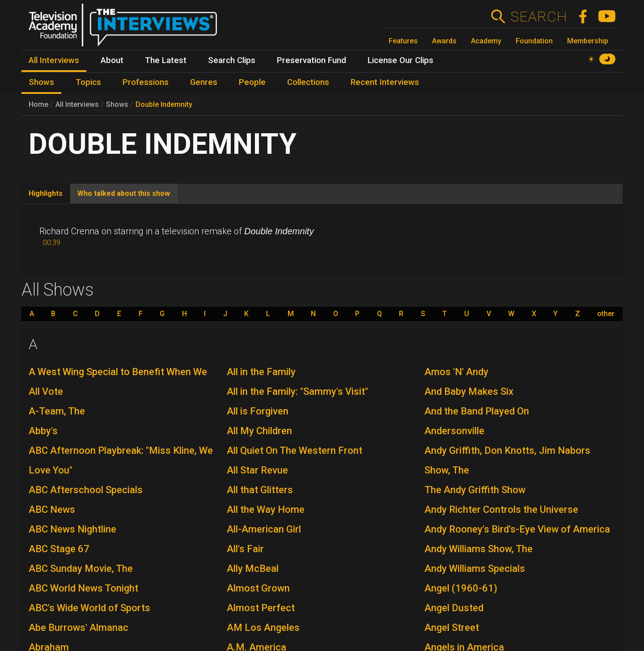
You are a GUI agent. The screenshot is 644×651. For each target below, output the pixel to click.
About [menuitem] (112, 60)
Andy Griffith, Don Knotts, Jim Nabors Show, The (507, 460)
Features (403, 41)
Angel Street (452, 628)
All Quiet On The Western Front (294, 450)
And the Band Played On (477, 411)
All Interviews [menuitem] (54, 60)
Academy (486, 41)
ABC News (52, 509)
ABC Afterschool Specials (86, 490)
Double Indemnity (164, 104)
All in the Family (261, 372)
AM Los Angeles (263, 628)
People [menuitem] (252, 82)
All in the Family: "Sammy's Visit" (297, 391)
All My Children (259, 431)
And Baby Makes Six (469, 391)
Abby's (43, 431)
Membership (588, 41)
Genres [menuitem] (204, 82)
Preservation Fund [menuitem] (311, 60)
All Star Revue (257, 470)
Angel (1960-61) (461, 588)
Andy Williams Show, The (479, 549)
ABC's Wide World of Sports (89, 608)
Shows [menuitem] (41, 82)
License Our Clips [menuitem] (400, 60)
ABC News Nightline (72, 529)
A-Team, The (57, 411)
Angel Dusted (454, 608)
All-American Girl (264, 529)
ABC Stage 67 (59, 549)
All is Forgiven (258, 411)
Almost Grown (258, 588)
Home (38, 104)
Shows (117, 104)
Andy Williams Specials (475, 569)
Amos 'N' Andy (456, 372)
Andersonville (454, 431)
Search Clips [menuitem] (232, 60)
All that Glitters (260, 490)
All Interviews (77, 104)
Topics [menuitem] (88, 82)
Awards (444, 41)
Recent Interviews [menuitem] (385, 82)
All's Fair (245, 549)
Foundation (534, 41)
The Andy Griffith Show (475, 490)
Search (539, 17)
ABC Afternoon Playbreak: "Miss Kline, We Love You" (121, 460)
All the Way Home (266, 509)
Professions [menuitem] (146, 82)
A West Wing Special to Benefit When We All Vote (118, 382)
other (606, 314)
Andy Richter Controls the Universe (501, 509)
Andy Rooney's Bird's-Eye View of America (517, 529)
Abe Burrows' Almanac (78, 628)
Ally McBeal (253, 569)
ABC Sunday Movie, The (81, 569)
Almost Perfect (261, 608)
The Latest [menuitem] (166, 60)
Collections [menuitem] (308, 82)
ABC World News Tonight (83, 588)
